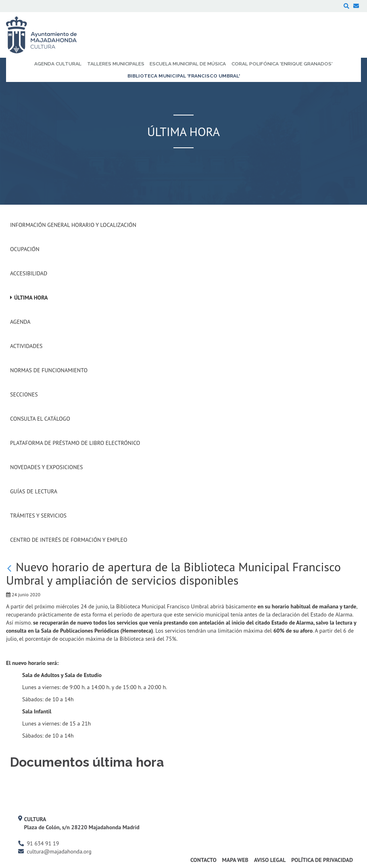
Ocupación (25, 249)
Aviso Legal (270, 860)
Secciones (24, 394)
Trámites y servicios (38, 516)
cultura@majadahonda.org (59, 851)
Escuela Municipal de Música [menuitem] (188, 64)
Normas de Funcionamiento (49, 370)
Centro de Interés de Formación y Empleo (69, 540)
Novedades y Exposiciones (47, 467)
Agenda (20, 322)
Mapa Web (235, 860)
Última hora (31, 298)
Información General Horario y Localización (73, 225)
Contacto (203, 860)
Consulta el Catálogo (40, 419)
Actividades (26, 346)
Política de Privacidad (322, 860)
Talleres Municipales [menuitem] (116, 64)
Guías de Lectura (34, 491)
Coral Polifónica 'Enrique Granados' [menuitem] (282, 64)
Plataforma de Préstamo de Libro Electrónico (75, 443)
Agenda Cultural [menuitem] (58, 64)
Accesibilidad (29, 273)
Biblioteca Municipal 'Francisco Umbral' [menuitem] (184, 76)
